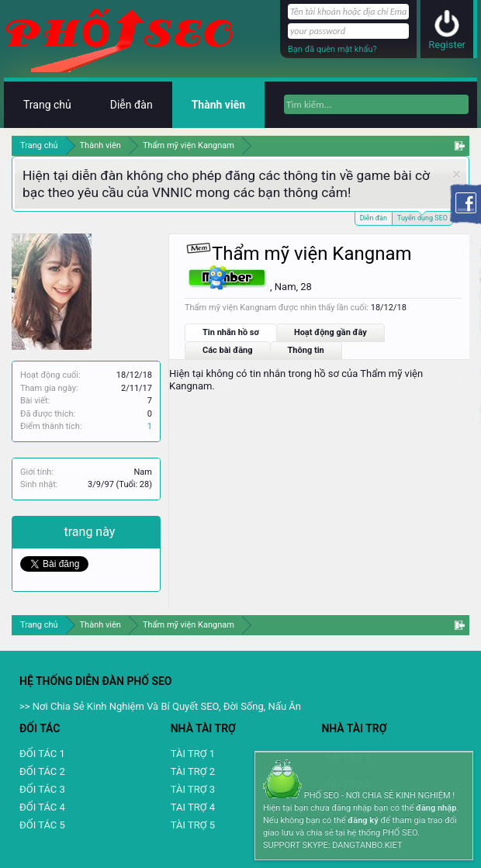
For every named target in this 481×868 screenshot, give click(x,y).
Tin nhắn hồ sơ (231, 332)
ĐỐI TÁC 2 (42, 771)
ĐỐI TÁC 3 (42, 789)
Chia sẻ (42, 532)
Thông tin (306, 350)
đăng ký (363, 820)
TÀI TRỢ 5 (193, 825)
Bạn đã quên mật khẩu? (332, 49)
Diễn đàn (374, 218)
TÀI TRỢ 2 (193, 771)
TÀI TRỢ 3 (193, 789)
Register (447, 45)
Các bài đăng (228, 350)
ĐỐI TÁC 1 (42, 754)
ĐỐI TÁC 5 (42, 825)
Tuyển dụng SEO (422, 217)
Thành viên (218, 105)
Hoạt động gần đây (330, 332)
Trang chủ (47, 105)
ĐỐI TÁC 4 (42, 807)
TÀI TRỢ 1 (193, 754)
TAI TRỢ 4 (193, 807)
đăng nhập (436, 808)
